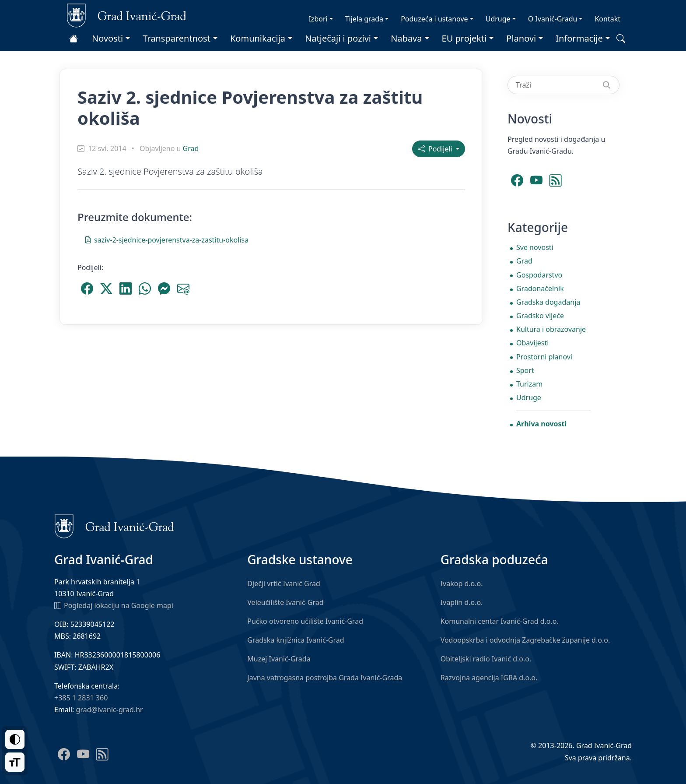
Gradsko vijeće (540, 316)
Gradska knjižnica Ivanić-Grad (296, 640)
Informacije (579, 38)
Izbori (318, 19)
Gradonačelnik (540, 288)
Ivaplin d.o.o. (462, 602)
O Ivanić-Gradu (553, 19)
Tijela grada (364, 19)
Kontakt (607, 19)
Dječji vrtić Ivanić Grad (284, 584)
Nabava (406, 38)
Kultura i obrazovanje (551, 329)
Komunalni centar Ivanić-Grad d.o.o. (500, 621)
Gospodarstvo (539, 275)
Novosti (107, 38)
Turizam (529, 384)
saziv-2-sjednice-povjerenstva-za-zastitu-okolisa (166, 239)
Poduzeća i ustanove (434, 19)
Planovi (521, 38)
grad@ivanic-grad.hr (110, 710)
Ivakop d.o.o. (462, 584)
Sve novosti (535, 247)
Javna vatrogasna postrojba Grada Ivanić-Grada (325, 678)
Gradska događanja (548, 302)
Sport (525, 370)
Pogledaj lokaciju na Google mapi (114, 605)
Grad (191, 148)
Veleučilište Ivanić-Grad (285, 602)
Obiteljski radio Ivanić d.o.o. (486, 659)
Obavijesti (532, 343)
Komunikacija (258, 38)
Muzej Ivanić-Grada (279, 659)
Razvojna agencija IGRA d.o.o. (489, 678)
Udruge (498, 19)
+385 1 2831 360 (81, 698)
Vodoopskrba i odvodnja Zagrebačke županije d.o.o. (525, 640)
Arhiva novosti (541, 424)
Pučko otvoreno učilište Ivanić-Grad (305, 621)
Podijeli (436, 149)
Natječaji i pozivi (338, 38)
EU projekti (464, 38)
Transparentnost (177, 38)
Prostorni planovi (544, 357)
